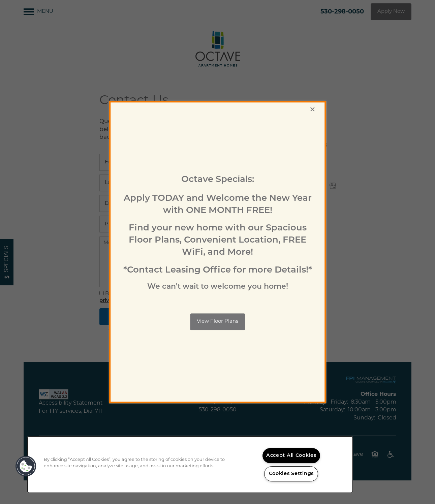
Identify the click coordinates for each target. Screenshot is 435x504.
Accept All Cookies (291, 456)
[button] (217, 322)
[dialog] (218, 252)
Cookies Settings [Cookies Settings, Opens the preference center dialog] (291, 474)
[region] (190, 465)
